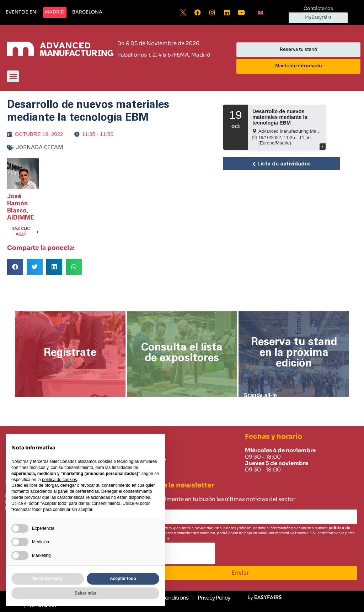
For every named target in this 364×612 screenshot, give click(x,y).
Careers (135, 475)
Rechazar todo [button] (48, 579)
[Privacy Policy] (211, 598)
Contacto (138, 467)
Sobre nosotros (145, 459)
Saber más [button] (85, 593)
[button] (22, 12)
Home (133, 450)
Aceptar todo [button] (123, 579)
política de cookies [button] (60, 480)
